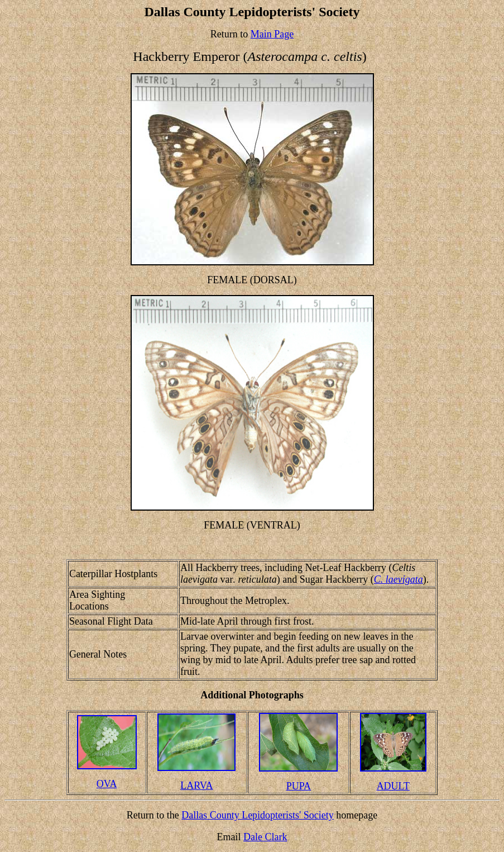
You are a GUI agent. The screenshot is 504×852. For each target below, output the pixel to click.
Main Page (272, 34)
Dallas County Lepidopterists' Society (258, 815)
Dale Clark (265, 837)
